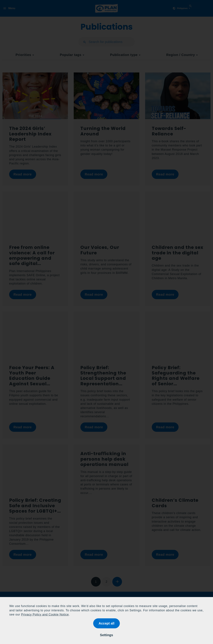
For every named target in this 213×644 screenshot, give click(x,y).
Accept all (106, 623)
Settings (107, 635)
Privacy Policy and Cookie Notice (45, 615)
